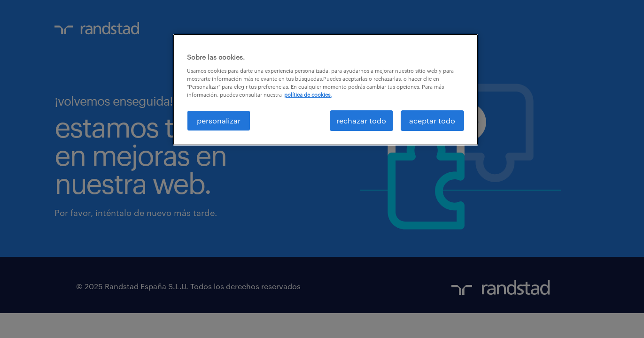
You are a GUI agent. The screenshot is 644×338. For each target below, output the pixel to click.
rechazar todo (361, 120)
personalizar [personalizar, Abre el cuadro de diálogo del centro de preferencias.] (219, 120)
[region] (326, 90)
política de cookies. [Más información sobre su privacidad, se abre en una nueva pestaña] (308, 95)
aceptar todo (432, 120)
